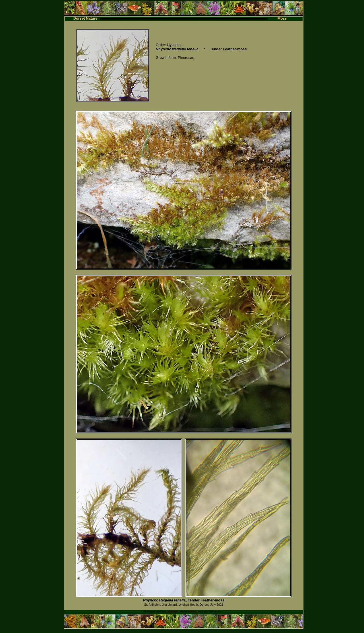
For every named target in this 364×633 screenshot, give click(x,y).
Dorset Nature (85, 18)
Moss (282, 18)
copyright (172, 611)
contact (193, 611)
